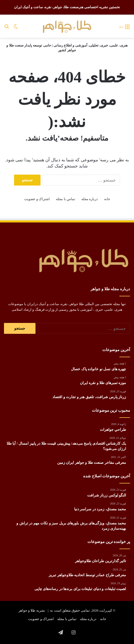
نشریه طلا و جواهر (32, 610)
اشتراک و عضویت (37, 199)
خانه (107, 199)
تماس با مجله (66, 199)
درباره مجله (90, 199)
